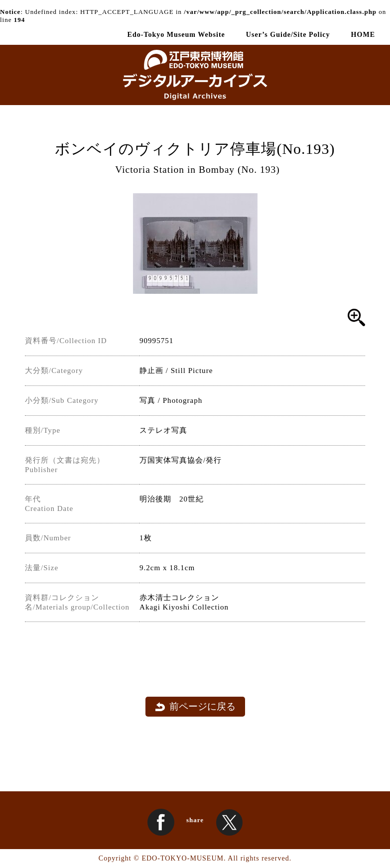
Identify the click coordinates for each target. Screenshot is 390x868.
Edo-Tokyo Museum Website (176, 34)
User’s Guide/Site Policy (288, 34)
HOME (363, 34)
